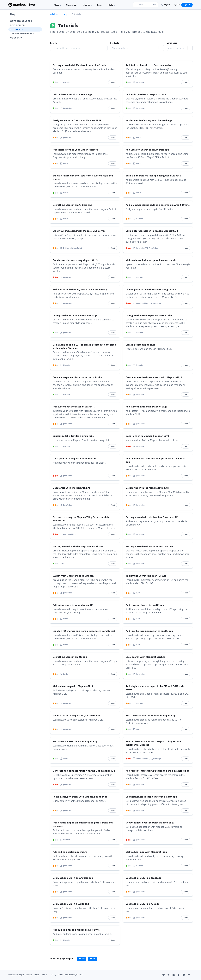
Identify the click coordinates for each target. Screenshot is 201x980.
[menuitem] (166, 5)
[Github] (165, 975)
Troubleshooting (22, 34)
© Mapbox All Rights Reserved (20, 975)
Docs (32, 5)
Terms (37, 975)
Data (100, 5)
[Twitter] (170, 975)
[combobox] (112, 48)
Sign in (177, 5)
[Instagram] (185, 975)
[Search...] (146, 5)
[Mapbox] (17, 5)
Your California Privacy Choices (70, 975)
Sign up (187, 5)
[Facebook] (180, 975)
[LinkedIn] (175, 975)
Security (53, 975)
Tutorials (17, 29)
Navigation (72, 5)
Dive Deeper (17, 25)
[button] (166, 5)
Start (113, 82)
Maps (57, 5)
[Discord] (190, 975)
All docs (54, 14)
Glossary (16, 38)
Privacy (44, 975)
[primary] (82, 959)
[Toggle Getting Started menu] (39, 21)
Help (112, 5)
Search (88, 5)
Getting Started (21, 21)
